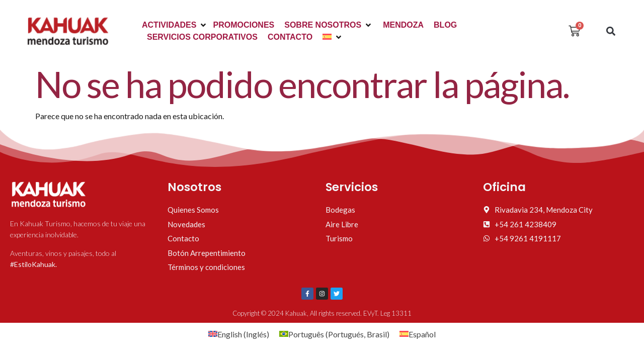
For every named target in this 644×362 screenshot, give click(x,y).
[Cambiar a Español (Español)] (418, 334)
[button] (175, 25)
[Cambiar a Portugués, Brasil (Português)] (334, 334)
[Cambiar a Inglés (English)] (239, 334)
